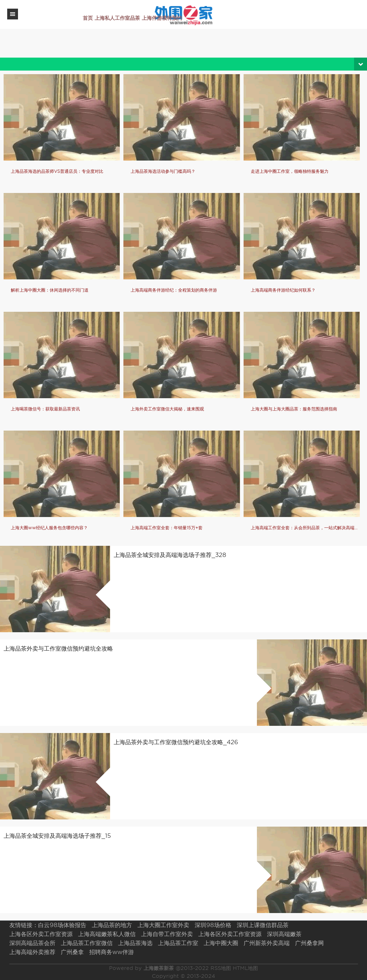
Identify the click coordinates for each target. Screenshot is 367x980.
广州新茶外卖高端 (267, 943)
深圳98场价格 (213, 925)
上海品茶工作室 (178, 943)
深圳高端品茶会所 (32, 943)
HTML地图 (245, 968)
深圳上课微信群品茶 (263, 925)
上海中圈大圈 (221, 943)
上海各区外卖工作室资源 (41, 934)
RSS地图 (221, 968)
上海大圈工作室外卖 (163, 925)
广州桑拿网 (309, 943)
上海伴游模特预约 (162, 18)
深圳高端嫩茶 (284, 934)
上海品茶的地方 (112, 925)
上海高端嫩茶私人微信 (107, 934)
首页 (88, 18)
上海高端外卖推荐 (32, 952)
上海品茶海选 (135, 943)
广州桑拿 (72, 952)
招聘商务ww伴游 (112, 952)
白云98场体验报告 (62, 925)
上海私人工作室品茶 (117, 18)
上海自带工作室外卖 (167, 934)
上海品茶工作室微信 (87, 943)
